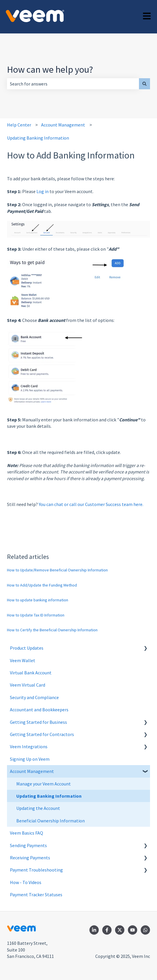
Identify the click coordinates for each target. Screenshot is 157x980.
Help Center (19, 125)
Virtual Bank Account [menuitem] (31, 673)
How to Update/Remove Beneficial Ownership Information (57, 570)
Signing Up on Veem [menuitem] (30, 759)
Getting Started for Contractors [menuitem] (42, 734)
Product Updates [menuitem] (27, 648)
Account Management (63, 125)
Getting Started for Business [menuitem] (38, 722)
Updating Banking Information (38, 138)
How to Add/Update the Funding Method (42, 585)
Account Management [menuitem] (32, 771)
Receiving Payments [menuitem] (30, 858)
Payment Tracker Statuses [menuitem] (36, 895)
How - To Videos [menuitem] (26, 882)
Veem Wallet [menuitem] (23, 660)
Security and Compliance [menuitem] (34, 697)
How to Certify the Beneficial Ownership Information (52, 630)
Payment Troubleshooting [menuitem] (36, 870)
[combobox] (73, 84)
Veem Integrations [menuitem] (29, 746)
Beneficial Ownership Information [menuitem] (51, 821)
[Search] (144, 84)
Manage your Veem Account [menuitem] (44, 784)
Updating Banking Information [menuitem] (49, 796)
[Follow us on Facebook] (107, 930)
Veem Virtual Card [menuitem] (28, 685)
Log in (43, 191)
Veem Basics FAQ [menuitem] (27, 833)
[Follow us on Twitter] (120, 930)
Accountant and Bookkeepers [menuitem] (39, 710)
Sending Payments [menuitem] (28, 845)
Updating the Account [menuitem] (38, 808)
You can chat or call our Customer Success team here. (91, 504)
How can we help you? (50, 70)
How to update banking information (38, 600)
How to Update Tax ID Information (36, 615)
